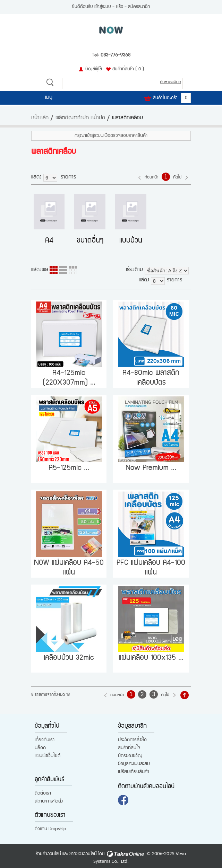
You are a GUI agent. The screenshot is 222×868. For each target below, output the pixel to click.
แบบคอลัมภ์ (54, 270)
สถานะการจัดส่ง (49, 801)
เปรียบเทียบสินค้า (134, 772)
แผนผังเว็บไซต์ (48, 756)
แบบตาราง (73, 270)
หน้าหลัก (40, 118)
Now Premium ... (151, 468)
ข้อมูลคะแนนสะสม (134, 764)
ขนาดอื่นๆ (90, 241)
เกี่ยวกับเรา (45, 740)
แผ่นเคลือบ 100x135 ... (151, 658)
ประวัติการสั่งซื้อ (132, 740)
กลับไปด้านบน (185, 695)
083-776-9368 (116, 55)
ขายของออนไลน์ (83, 854)
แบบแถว (63, 270)
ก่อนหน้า (152, 178)
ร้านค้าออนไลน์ (49, 854)
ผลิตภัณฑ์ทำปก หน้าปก (80, 118)
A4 (49, 241)
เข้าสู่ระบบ (103, 7)
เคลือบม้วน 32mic (69, 658)
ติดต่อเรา (43, 794)
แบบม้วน (131, 241)
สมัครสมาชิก (139, 7)
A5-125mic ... (69, 468)
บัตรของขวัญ (130, 756)
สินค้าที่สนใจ (128, 69)
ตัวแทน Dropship (50, 829)
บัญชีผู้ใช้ (94, 69)
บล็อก (40, 748)
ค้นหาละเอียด (170, 82)
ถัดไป (177, 178)
